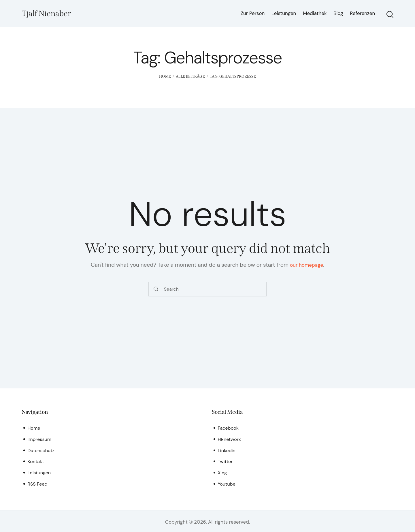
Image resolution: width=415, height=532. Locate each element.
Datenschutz (42, 450)
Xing (222, 472)
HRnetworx (230, 439)
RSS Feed (38, 483)
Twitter (226, 461)
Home (165, 76)
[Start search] (390, 14)
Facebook (229, 428)
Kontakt (36, 461)
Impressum (40, 439)
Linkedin (227, 450)
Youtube (227, 483)
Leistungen (40, 472)
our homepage (306, 265)
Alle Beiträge (190, 76)
